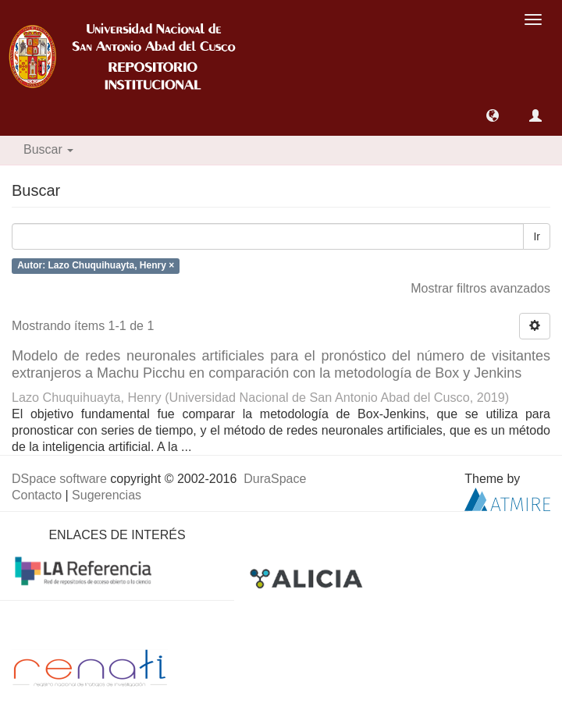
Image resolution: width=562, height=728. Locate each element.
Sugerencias (107, 495)
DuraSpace (275, 479)
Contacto (37, 495)
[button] (493, 115)
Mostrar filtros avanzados (480, 288)
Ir (537, 236)
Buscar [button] (48, 149)
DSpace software (59, 479)
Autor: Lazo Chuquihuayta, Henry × (96, 266)
